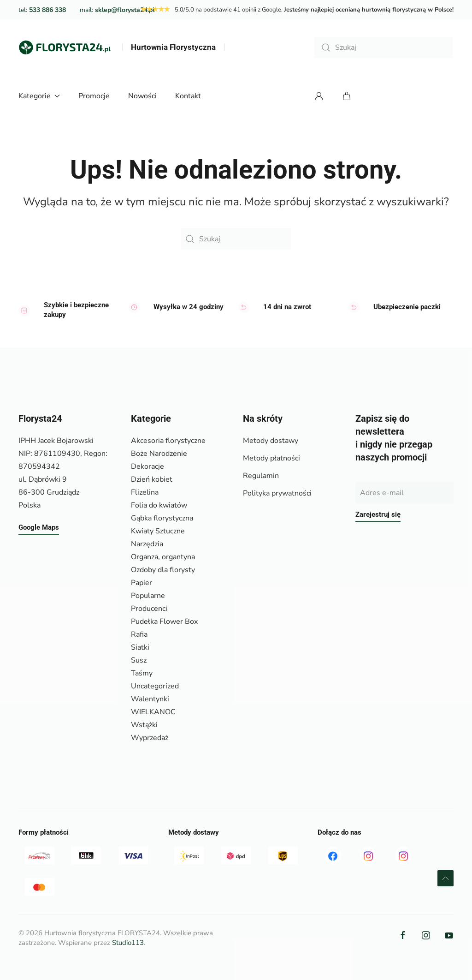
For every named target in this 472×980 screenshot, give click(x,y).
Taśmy (142, 673)
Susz (139, 660)
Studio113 (128, 943)
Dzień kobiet (152, 479)
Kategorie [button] (39, 96)
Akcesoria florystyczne (168, 441)
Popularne (148, 596)
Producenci (149, 609)
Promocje (94, 96)
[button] (445, 878)
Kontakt (188, 96)
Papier (142, 583)
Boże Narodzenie (159, 454)
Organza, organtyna (163, 557)
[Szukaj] (383, 48)
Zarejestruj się (378, 514)
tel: (42, 10)
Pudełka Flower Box (164, 621)
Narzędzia (147, 544)
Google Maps (39, 527)
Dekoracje (147, 466)
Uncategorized (155, 686)
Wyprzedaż (150, 738)
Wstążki (144, 725)
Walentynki (150, 699)
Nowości (142, 96)
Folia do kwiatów (159, 505)
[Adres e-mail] (405, 493)
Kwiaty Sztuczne (158, 531)
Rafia (139, 634)
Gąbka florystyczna (162, 518)
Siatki (140, 647)
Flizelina (145, 492)
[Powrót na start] (65, 48)
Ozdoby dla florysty (163, 570)
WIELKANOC (153, 712)
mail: (117, 10)
